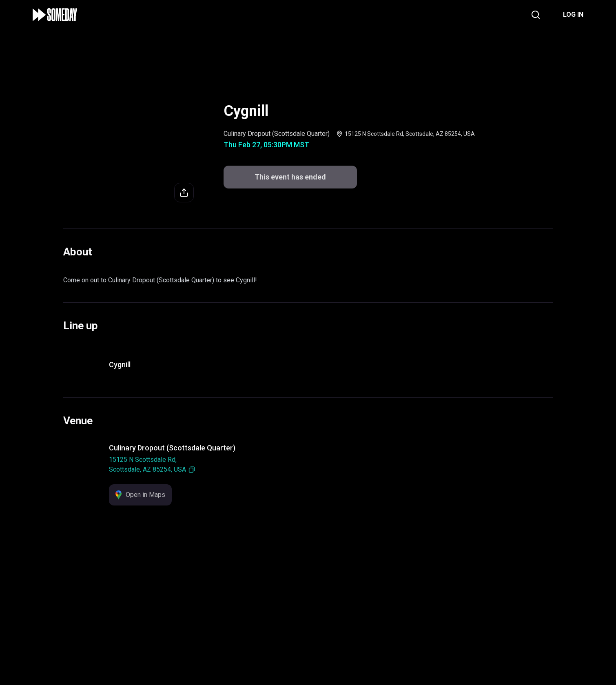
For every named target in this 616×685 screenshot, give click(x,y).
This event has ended (290, 177)
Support (249, 628)
